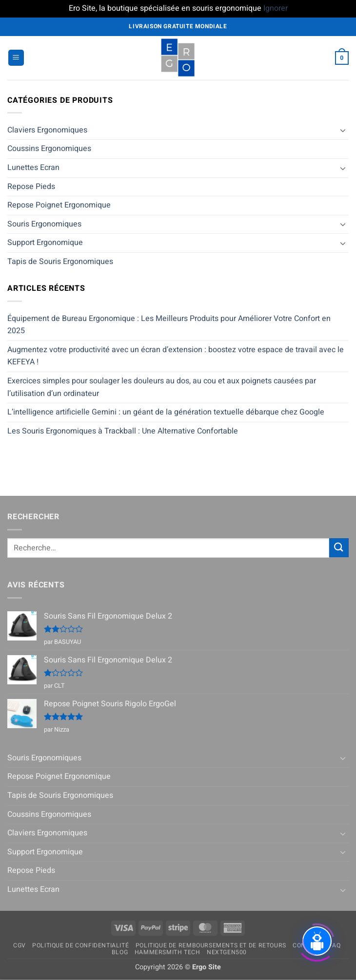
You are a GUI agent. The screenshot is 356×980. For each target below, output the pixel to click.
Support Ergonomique (45, 243)
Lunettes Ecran (33, 168)
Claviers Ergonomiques (47, 130)
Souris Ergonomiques (44, 224)
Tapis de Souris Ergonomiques (60, 262)
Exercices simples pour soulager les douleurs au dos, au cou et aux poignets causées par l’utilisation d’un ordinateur (162, 387)
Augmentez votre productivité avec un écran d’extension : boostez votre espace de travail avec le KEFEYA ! (176, 356)
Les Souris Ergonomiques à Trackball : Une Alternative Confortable (123, 431)
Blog (120, 952)
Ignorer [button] (276, 8)
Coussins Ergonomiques (49, 149)
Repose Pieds (31, 187)
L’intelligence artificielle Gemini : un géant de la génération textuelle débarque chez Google (166, 412)
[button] (16, 58)
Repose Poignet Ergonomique (59, 205)
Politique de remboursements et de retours (211, 945)
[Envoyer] (339, 548)
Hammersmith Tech (168, 952)
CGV (20, 945)
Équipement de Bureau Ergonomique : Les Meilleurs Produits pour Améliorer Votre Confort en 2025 (169, 325)
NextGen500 (227, 952)
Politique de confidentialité (80, 945)
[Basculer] (343, 130)
